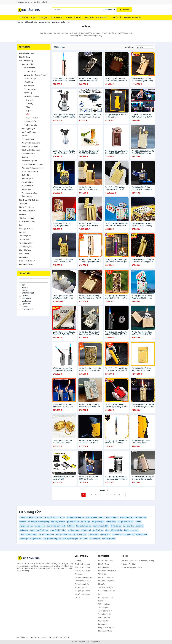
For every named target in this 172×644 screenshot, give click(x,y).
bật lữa (138, 522)
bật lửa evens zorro (131, 530)
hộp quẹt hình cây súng (75, 517)
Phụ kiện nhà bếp (30, 125)
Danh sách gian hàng (83, 581)
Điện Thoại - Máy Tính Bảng (97, 18)
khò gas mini (86, 530)
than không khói (140, 517)
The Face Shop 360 (41, 637)
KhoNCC (24, 288)
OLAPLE (24, 306)
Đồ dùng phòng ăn (28, 129)
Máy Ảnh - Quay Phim (27, 211)
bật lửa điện (85, 522)
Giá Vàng (52, 637)
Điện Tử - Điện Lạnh (39, 18)
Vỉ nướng (30, 104)
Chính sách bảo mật (82, 564)
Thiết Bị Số (116, 18)
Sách (21, 225)
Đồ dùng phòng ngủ (29, 132)
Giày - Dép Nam (25, 250)
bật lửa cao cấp (73, 530)
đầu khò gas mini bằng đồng (39, 522)
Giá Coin (66, 637)
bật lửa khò (24, 530)
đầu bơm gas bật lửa (101, 526)
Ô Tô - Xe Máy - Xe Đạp (28, 222)
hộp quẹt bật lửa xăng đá (39, 530)
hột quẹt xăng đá (98, 522)
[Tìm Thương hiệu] (34, 281)
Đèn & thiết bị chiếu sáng (31, 143)
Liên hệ (44, 2)
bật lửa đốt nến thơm (27, 517)
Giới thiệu (37, 2)
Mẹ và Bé (23, 214)
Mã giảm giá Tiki (81, 588)
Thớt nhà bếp (29, 86)
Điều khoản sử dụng (82, 567)
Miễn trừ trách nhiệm (83, 571)
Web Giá (59, 637)
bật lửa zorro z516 (80, 534)
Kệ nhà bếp (28, 93)
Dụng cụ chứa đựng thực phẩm (36, 75)
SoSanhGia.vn (84, 642)
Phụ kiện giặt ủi (27, 182)
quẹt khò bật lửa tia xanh (56, 526)
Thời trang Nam (25, 236)
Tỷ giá (31, 637)
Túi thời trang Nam (26, 243)
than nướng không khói (28, 534)
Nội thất (25, 136)
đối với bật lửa (116, 526)
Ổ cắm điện (26, 175)
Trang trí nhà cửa (28, 139)
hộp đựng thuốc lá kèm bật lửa (135, 534)
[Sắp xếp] (144, 47)
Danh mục (29, 2)
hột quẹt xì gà (105, 534)
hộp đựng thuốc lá (58, 522)
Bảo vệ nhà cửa (27, 186)
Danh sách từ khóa (82, 584)
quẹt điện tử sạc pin (70, 539)
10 (119, 495)
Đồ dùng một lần (30, 121)
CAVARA (24, 296)
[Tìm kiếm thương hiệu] (77, 10)
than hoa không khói (63, 534)
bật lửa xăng (111, 522)
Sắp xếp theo (130, 47)
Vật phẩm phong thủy (30, 193)
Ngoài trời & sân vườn (30, 146)
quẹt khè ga (24, 539)
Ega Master (25, 304)
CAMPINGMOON (27, 293)
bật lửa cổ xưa (98, 530)
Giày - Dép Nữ (24, 254)
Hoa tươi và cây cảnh (29, 161)
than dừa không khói (58, 530)
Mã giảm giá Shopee (83, 594)
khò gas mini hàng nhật (52, 539)
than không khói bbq (46, 534)
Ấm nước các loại (30, 68)
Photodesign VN (27, 309)
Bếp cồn (29, 111)
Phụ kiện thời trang (26, 264)
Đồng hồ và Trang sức (27, 261)
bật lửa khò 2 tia (112, 517)
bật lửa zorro (117, 534)
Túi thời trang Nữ (25, 247)
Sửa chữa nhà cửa (28, 154)
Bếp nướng (30, 100)
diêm (107, 530)
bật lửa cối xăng (50, 517)
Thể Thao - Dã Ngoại (27, 218)
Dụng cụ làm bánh (31, 89)
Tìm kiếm (124, 10)
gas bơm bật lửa (73, 522)
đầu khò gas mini (109, 539)
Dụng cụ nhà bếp (45, 22)
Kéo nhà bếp (29, 82)
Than (28, 107)
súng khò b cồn (36, 539)
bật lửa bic (84, 539)
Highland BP (25, 298)
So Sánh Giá (95, 642)
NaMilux (24, 290)
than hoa (23, 522)
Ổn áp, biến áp (27, 197)
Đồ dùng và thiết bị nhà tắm (32, 150)
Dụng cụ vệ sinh (27, 179)
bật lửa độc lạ (40, 526)
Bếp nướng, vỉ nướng (59, 22)
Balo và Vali (24, 257)
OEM (22, 285)
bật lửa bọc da (95, 539)
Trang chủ (20, 2)
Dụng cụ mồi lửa (32, 118)
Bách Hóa (23, 232)
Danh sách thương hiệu (84, 578)
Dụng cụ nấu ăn (30, 71)
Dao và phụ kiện (30, 79)
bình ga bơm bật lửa (84, 526)
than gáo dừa (93, 534)
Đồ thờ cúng (26, 189)
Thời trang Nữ (24, 239)
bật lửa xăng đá (126, 517)
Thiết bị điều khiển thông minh (33, 164)
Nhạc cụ (25, 157)
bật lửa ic (71, 526)
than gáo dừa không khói (95, 517)
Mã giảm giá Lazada (83, 591)
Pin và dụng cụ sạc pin (30, 171)
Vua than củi (25, 301)
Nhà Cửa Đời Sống (74, 18)
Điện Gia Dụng (57, 18)
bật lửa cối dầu (117, 530)
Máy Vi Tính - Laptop (133, 18)
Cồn (28, 114)
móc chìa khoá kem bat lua (133, 526)
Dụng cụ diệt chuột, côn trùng (32, 168)
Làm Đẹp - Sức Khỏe (27, 229)
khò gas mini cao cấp (126, 522)
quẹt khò (61, 517)
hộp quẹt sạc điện (26, 526)
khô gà (40, 517)
